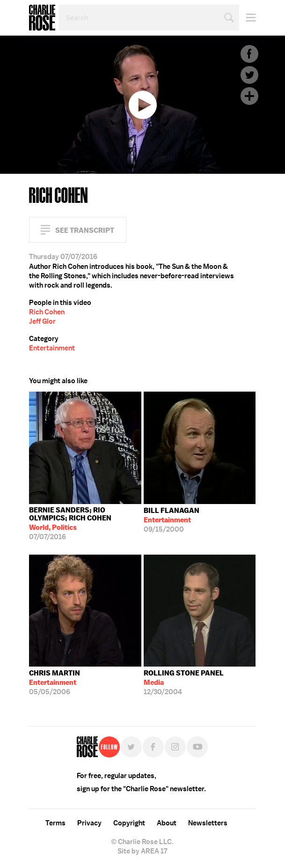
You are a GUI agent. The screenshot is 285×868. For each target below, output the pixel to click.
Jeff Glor (42, 321)
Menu (247, 18)
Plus (249, 96)
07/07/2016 (85, 523)
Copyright (129, 823)
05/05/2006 (55, 683)
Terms (55, 823)
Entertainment (52, 348)
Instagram (175, 747)
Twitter (249, 75)
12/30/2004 (184, 683)
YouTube (197, 747)
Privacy (89, 823)
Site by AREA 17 (142, 851)
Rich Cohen (47, 312)
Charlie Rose (42, 18)
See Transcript (85, 230)
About (167, 823)
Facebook (249, 54)
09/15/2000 (172, 520)
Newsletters (208, 823)
